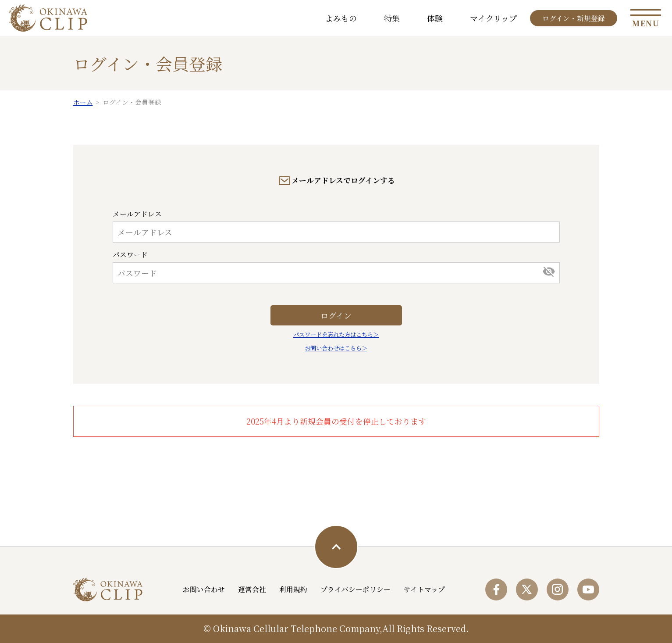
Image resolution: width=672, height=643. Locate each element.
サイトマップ (424, 589)
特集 (392, 18)
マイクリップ (493, 18)
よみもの (341, 18)
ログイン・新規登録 (574, 18)
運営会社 (252, 589)
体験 (435, 18)
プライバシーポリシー (356, 589)
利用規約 (293, 589)
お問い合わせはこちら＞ (336, 348)
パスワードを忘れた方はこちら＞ (336, 334)
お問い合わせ (204, 589)
